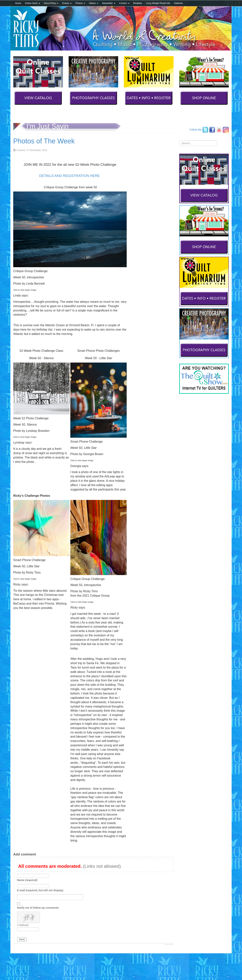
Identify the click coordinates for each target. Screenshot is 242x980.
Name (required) (27, 880)
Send (22, 939)
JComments (169, 944)
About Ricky (51, 3)
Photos (80, 3)
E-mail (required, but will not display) (40, 890)
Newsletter (109, 3)
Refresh (24, 925)
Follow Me (196, 129)
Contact (124, 3)
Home (18, 3)
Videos (94, 3)
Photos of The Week (44, 141)
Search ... (179, 141)
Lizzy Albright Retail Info (158, 3)
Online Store (33, 3)
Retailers (138, 3)
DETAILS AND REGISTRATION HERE (70, 176)
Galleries (178, 3)
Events (67, 3)
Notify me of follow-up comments (38, 908)
